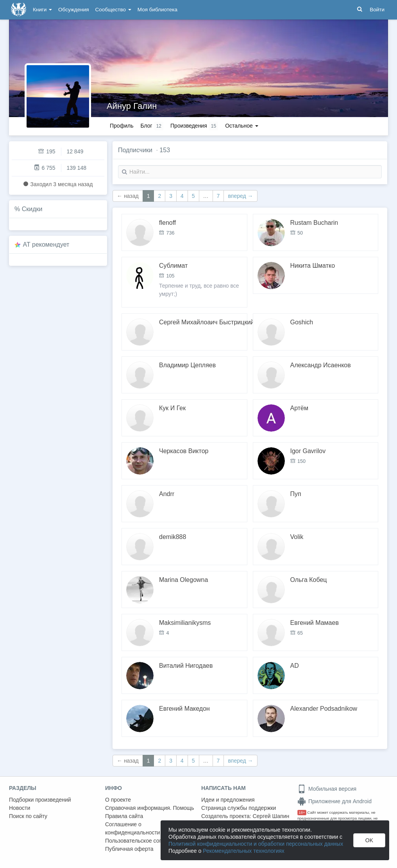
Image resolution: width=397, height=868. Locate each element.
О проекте (118, 800)
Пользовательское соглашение (145, 841)
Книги (42, 10)
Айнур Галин (132, 106)
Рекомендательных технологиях (244, 851)
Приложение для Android (334, 801)
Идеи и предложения (228, 800)
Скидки (32, 209)
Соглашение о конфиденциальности (133, 828)
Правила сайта (124, 816)
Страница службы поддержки (239, 808)
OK (369, 840)
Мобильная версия (327, 789)
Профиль (122, 126)
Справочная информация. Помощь (150, 808)
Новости (20, 808)
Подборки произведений (40, 800)
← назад (128, 196)
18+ (302, 812)
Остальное (242, 126)
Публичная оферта (129, 849)
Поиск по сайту (28, 816)
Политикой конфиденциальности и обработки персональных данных (256, 844)
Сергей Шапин (271, 816)
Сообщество (113, 10)
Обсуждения (73, 10)
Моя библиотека (157, 10)
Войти (377, 10)
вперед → (240, 196)
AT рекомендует (46, 245)
